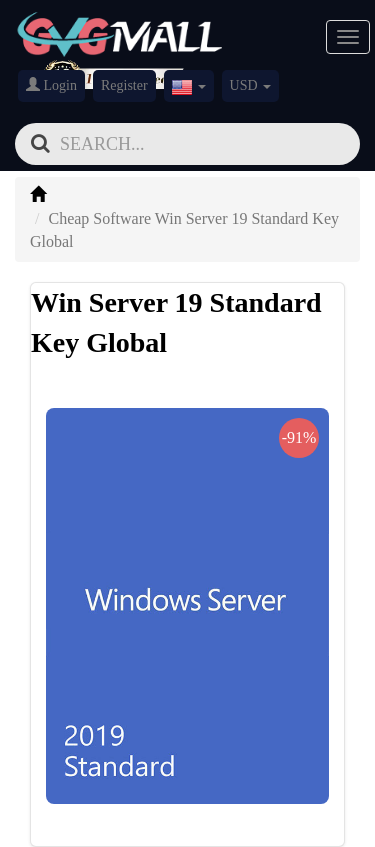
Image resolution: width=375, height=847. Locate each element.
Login (51, 85)
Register (124, 85)
